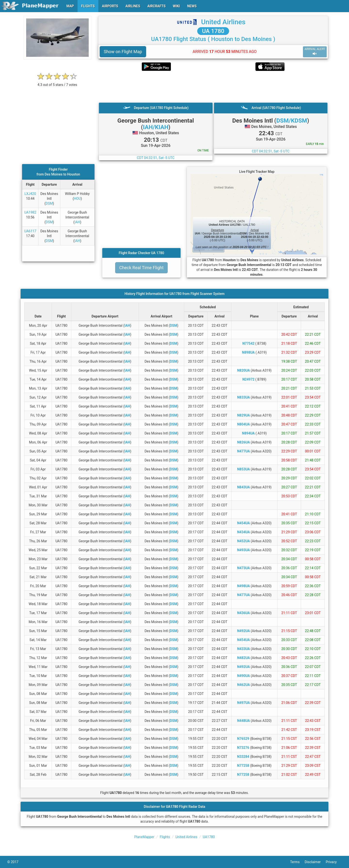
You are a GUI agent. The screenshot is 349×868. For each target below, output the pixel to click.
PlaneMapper (144, 837)
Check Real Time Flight (141, 268)
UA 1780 (213, 31)
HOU (77, 199)
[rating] (57, 82)
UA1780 (209, 837)
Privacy (334, 862)
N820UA (243, 370)
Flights (165, 837)
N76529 (243, 739)
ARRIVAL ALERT (315, 52)
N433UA (243, 649)
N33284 (243, 757)
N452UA (243, 541)
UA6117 (30, 231)
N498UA (243, 586)
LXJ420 (30, 194)
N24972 (248, 379)
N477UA (243, 451)
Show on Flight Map (123, 52)
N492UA (243, 631)
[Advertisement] (213, 87)
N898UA (248, 352)
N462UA (243, 685)
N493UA (243, 550)
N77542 (248, 343)
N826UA (243, 442)
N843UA (243, 487)
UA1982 (30, 212)
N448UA (243, 721)
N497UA (243, 703)
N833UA (243, 397)
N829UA (243, 415)
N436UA (243, 613)
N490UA (243, 676)
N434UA (243, 532)
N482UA (243, 658)
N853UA (243, 469)
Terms (297, 862)
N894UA (248, 433)
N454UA (243, 523)
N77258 (243, 766)
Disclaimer (315, 862)
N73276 (243, 748)
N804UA (243, 424)
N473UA (243, 568)
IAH (77, 222)
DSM (49, 203)
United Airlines (223, 22)
